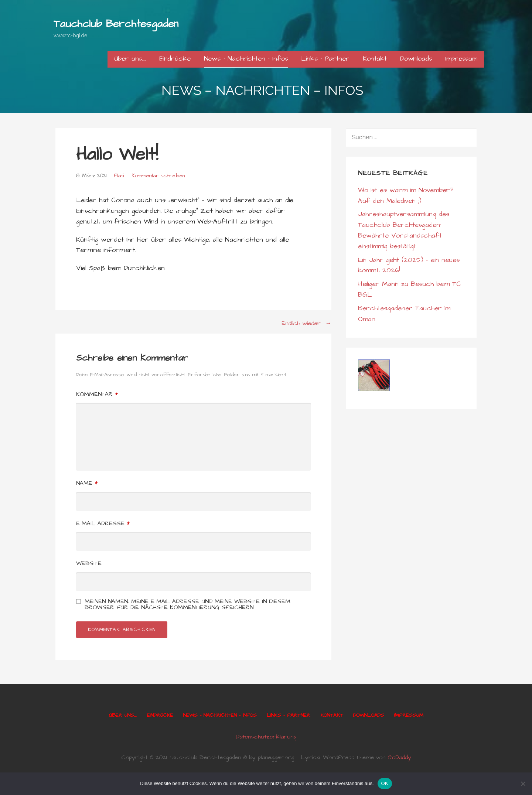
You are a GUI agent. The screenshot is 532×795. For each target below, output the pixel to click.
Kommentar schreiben (158, 176)
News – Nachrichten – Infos (246, 59)
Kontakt (375, 59)
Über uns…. (130, 59)
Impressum (461, 59)
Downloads (416, 59)
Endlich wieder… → (306, 323)
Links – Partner (325, 59)
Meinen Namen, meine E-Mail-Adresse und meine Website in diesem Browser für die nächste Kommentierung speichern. (187, 604)
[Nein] (523, 784)
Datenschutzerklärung (266, 737)
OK (385, 783)
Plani (119, 176)
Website (89, 563)
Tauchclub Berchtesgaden (116, 24)
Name (87, 483)
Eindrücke (175, 59)
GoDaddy (399, 757)
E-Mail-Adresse (103, 523)
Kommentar (97, 394)
